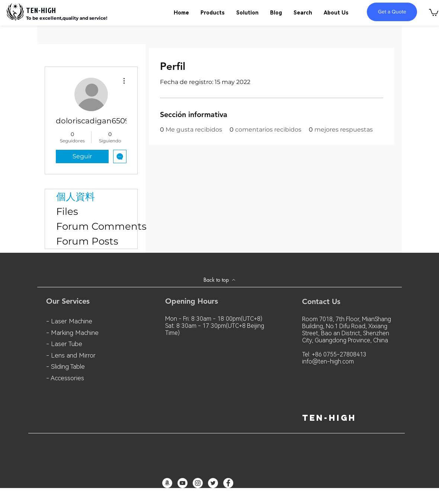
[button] (434, 12)
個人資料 (76, 197)
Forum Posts (87, 241)
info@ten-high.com (328, 361)
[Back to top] (219, 280)
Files (67, 211)
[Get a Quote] (392, 12)
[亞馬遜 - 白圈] (167, 483)
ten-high (329, 418)
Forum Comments (97, 226)
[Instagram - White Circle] (198, 483)
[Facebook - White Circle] (228, 483)
